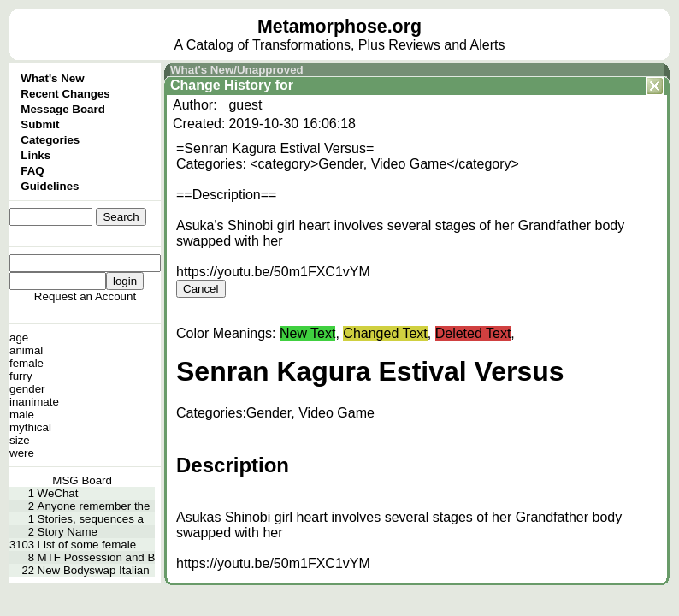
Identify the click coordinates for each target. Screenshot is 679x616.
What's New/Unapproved (237, 70)
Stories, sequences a (91, 519)
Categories (50, 140)
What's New (52, 78)
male (22, 415)
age (19, 338)
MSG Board (82, 480)
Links (35, 155)
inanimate (34, 402)
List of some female (87, 545)
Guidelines (50, 186)
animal (26, 350)
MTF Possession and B (97, 557)
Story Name (68, 532)
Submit (40, 124)
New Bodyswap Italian (94, 570)
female (27, 363)
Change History (221, 85)
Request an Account (85, 296)
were (22, 453)
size (20, 440)
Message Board (63, 109)
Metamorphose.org (339, 27)
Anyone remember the (94, 506)
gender (27, 389)
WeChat (58, 493)
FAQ (32, 171)
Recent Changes (65, 94)
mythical (30, 427)
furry (21, 376)
